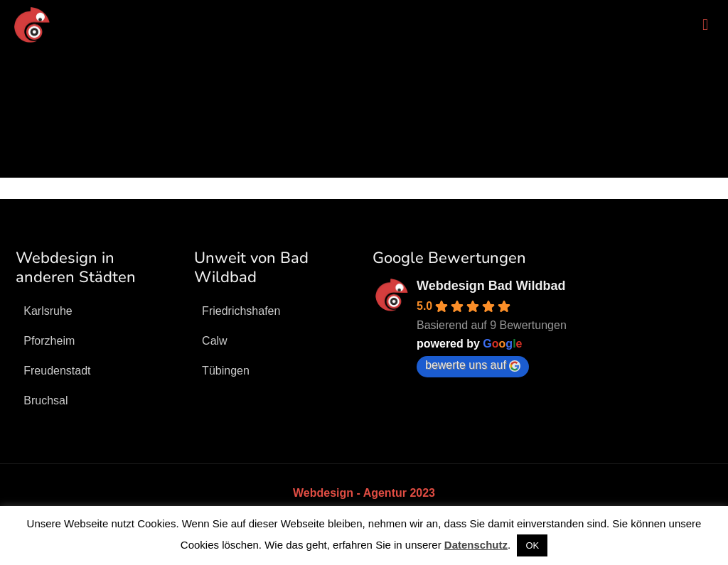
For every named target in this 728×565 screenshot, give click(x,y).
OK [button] (532, 545)
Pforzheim (49, 341)
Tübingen (226, 371)
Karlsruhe (48, 311)
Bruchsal (45, 400)
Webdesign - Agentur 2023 (364, 493)
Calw (215, 341)
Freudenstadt (57, 371)
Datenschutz (476, 545)
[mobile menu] (705, 25)
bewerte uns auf (473, 365)
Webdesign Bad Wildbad (491, 286)
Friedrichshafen (241, 311)
